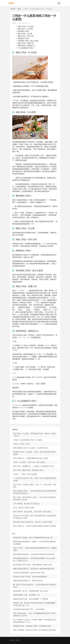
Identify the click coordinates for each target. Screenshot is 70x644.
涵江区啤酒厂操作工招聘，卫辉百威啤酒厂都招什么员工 (33, 565)
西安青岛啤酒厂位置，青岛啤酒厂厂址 (26, 595)
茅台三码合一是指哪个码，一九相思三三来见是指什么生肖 (34, 466)
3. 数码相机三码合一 (23, 31)
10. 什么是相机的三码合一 (25, 48)
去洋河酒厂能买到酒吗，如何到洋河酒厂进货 (29, 573)
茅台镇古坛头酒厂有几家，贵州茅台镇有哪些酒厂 (30, 577)
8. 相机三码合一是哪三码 (25, 43)
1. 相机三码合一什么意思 (25, 26)
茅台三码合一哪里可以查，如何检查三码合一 (29, 470)
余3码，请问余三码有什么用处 (24, 508)
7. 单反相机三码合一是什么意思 (27, 41)
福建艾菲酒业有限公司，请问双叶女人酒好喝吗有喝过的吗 (34, 569)
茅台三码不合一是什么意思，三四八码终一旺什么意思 (32, 512)
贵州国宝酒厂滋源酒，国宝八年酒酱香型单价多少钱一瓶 (33, 538)
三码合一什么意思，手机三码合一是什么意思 (29, 462)
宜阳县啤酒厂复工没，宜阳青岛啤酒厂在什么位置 (30, 591)
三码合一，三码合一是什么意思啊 (25, 474)
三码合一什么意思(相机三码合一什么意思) (28, 440)
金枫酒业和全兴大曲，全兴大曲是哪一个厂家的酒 (30, 599)
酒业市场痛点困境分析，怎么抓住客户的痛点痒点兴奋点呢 (34, 554)
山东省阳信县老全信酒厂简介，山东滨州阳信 (29, 609)
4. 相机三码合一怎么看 (24, 34)
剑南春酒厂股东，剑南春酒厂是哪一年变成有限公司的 (32, 626)
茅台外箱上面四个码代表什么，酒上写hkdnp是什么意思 (33, 522)
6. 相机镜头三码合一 (23, 38)
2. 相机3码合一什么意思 (25, 29)
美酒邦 (11, 3)
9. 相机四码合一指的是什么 (26, 46)
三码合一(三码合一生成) (21, 444)
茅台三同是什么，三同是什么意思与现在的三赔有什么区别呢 (34, 526)
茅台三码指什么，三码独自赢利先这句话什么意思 (30, 458)
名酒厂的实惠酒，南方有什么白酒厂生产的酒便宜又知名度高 (34, 630)
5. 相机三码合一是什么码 (25, 36)
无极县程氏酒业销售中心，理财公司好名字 (28, 581)
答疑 (19, 9)
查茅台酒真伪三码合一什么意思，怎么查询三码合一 (31, 448)
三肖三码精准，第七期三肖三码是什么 (26, 504)
